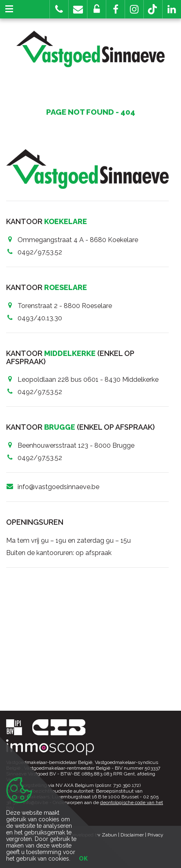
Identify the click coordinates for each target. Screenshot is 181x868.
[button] (115, 9)
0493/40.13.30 (40, 318)
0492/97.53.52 (40, 252)
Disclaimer (132, 835)
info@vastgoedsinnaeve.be (58, 487)
